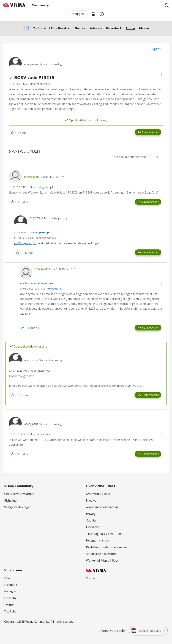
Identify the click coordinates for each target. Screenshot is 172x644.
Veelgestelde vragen (18, 507)
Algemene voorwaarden (102, 507)
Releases (96, 28)
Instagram (11, 591)
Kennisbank (114, 28)
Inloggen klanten (98, 540)
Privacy (91, 514)
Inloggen (78, 14)
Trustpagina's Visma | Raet (104, 534)
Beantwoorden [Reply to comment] (150, 202)
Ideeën (144, 28)
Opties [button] (156, 49)
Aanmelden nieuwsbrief (102, 554)
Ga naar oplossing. (95, 120)
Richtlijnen (11, 500)
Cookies (91, 520)
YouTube (10, 611)
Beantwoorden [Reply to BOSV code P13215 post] (150, 132)
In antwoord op (32, 232)
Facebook (11, 585)
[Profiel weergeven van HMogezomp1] (32, 177)
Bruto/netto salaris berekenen (107, 547)
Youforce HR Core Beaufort (52, 28)
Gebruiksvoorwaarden (19, 494)
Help (102, 14)
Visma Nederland (146, 631)
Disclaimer (93, 527)
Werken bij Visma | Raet (102, 560)
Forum (130, 28)
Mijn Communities (94, 14)
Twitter (9, 605)
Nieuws (80, 28)
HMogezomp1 (45, 187)
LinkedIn (10, 598)
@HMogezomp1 (25, 243)
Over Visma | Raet (98, 494)
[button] (161, 74)
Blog (7, 578)
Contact (91, 578)
